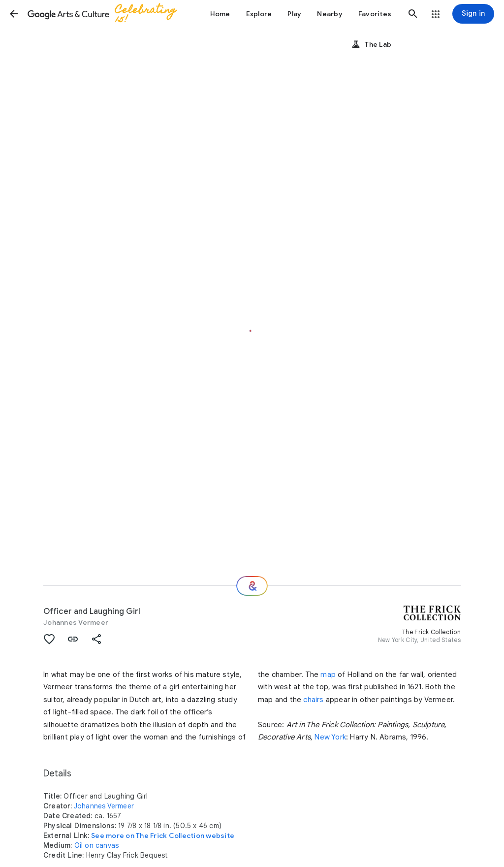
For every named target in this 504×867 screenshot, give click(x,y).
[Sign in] (473, 14)
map (328, 674)
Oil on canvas (97, 845)
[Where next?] (252, 586)
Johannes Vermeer (76, 622)
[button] (14, 14)
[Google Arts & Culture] (106, 14)
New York (330, 737)
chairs (313, 700)
